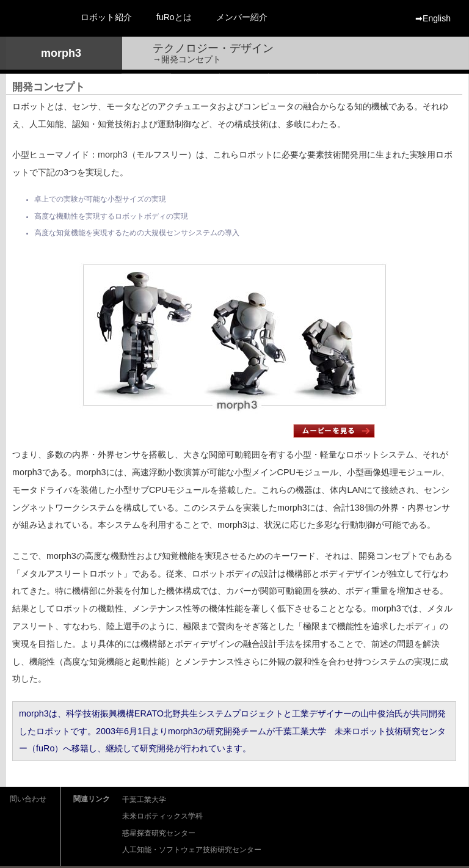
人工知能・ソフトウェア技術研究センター (192, 850)
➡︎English (433, 18)
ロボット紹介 (106, 17)
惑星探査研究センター (159, 833)
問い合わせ (28, 799)
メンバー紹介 (242, 17)
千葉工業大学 (144, 800)
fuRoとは (174, 17)
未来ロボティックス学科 (162, 816)
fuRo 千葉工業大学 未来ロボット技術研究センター (34, 18)
